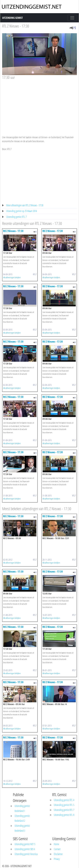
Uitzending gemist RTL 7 (16, 217)
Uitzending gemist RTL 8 (64, 815)
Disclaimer (58, 854)
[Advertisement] (39, 104)
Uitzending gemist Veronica (26, 854)
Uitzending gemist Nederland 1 (22, 808)
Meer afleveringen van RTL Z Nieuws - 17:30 (25, 205)
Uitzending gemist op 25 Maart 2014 (22, 211)
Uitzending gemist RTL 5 (64, 805)
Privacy (57, 859)
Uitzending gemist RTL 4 (64, 800)
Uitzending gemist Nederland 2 (22, 818)
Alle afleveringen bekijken (12, 277)
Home (56, 844)
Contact (57, 849)
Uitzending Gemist (12, 18)
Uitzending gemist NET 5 (25, 844)
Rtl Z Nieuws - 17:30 (13, 231)
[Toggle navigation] (72, 18)
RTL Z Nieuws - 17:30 (16, 26)
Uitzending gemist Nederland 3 (22, 828)
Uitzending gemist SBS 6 (25, 849)
